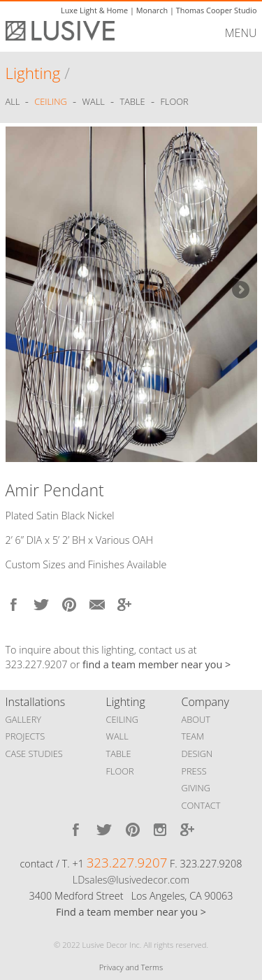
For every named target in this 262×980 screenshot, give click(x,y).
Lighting (33, 73)
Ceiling (51, 102)
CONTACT (201, 805)
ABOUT (196, 719)
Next (240, 291)
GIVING (196, 788)
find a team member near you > (157, 664)
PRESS (194, 771)
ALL (14, 102)
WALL (117, 736)
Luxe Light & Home (94, 10)
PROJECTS (26, 736)
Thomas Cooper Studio (217, 10)
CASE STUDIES (34, 754)
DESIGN (197, 754)
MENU (241, 33)
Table (133, 102)
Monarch (152, 10)
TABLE (119, 754)
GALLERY (24, 719)
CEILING (123, 719)
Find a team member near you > (131, 912)
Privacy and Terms (131, 967)
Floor (174, 102)
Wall (94, 102)
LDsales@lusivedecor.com (131, 880)
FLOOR (120, 771)
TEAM (193, 736)
